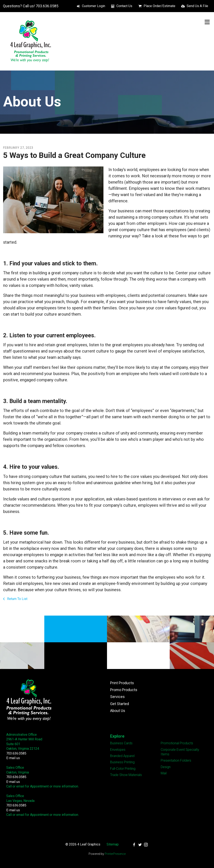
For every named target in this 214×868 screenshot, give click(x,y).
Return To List (17, 599)
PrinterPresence (115, 854)
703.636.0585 (16, 753)
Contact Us (124, 6)
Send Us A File (197, 6)
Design (166, 767)
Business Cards (121, 743)
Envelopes (118, 750)
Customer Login (94, 6)
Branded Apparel (122, 756)
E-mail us (13, 758)
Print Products (122, 683)
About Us (118, 711)
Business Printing (122, 762)
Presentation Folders (176, 760)
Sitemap (113, 844)
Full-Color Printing (123, 769)
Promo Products (124, 690)
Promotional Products (177, 743)
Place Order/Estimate (159, 6)
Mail (164, 773)
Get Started (120, 704)
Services (117, 697)
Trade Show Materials (126, 775)
